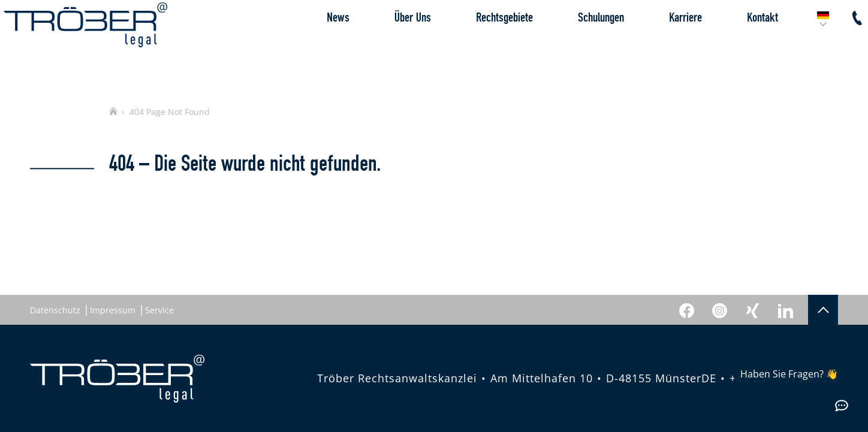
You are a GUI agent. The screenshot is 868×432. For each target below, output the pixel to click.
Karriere (659, 45)
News (312, 45)
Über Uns (386, 45)
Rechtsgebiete (478, 45)
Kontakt (736, 45)
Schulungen (575, 45)
